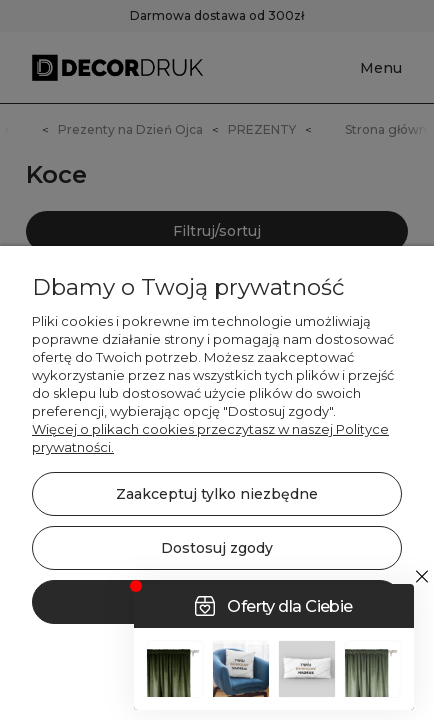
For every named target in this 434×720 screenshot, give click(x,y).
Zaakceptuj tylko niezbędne (217, 494)
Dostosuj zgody (217, 548)
